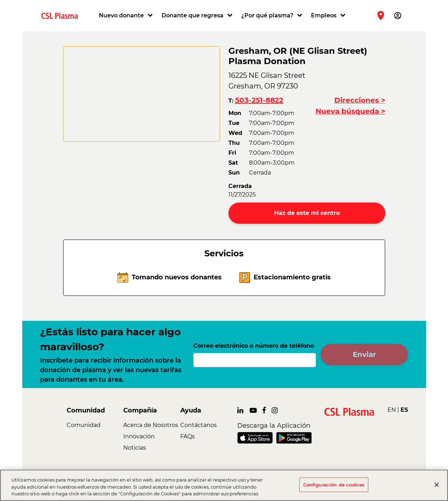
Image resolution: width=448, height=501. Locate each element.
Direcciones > (360, 100)
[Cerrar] (437, 485)
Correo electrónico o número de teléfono (254, 346)
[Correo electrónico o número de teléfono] (255, 360)
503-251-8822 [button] (259, 100)
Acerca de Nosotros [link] (151, 425)
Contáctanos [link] (199, 425)
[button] (127, 16)
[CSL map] (141, 94)
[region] (224, 485)
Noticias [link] (135, 448)
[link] (62, 15)
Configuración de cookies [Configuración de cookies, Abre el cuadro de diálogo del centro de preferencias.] (334, 484)
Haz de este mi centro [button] (307, 213)
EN (392, 410)
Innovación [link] (139, 436)
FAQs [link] (188, 436)
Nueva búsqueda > (350, 111)
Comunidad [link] (84, 425)
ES (404, 410)
